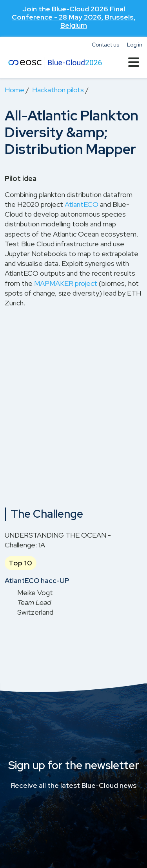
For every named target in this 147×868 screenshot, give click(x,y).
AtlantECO (82, 204)
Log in (135, 45)
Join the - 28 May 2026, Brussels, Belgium (73, 17)
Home (15, 90)
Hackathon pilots (58, 90)
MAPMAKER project (66, 283)
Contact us (105, 45)
